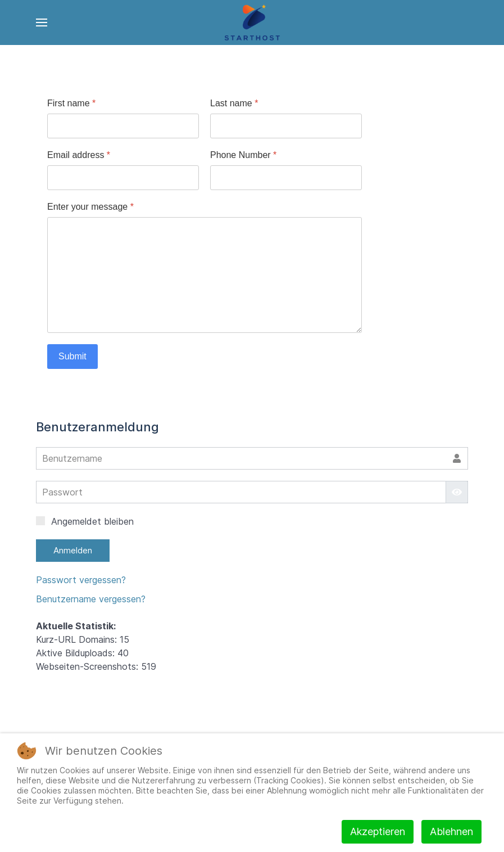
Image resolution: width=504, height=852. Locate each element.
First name (71, 103)
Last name (234, 103)
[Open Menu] (42, 22)
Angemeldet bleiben (85, 521)
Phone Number (243, 155)
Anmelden (73, 550)
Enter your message (90, 207)
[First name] (123, 126)
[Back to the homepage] (252, 22)
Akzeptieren (378, 831)
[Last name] (286, 126)
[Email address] (123, 178)
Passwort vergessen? (81, 580)
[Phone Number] (286, 178)
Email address (79, 155)
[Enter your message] (205, 275)
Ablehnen (451, 831)
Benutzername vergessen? (91, 599)
